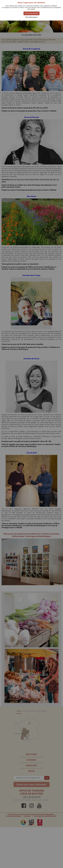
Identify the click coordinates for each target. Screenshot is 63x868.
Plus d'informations (32, 17)
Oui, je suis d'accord (32, 13)
